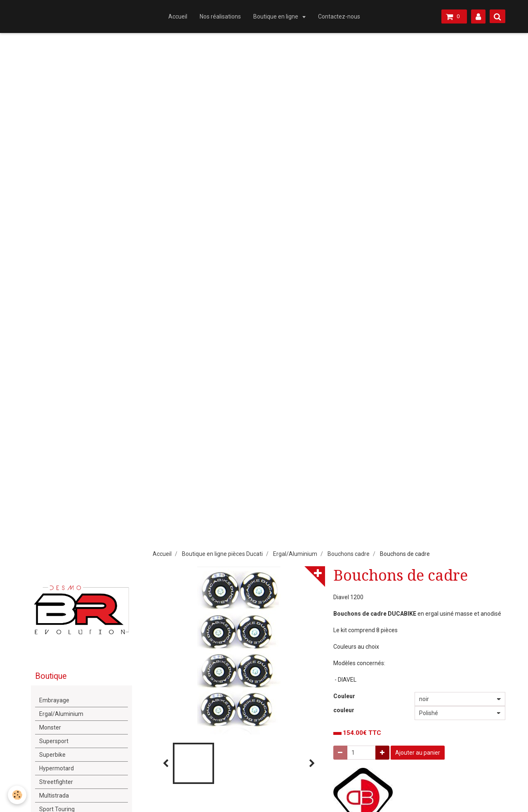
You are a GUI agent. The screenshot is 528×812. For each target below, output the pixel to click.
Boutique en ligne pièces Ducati (222, 554)
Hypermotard (57, 768)
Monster (50, 727)
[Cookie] (18, 795)
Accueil (178, 16)
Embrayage (54, 700)
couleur (344, 710)
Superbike (52, 755)
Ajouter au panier (418, 753)
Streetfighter (56, 782)
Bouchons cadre (349, 554)
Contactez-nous (339, 16)
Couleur (344, 696)
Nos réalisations (220, 16)
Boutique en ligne (276, 16)
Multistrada (54, 796)
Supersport (54, 741)
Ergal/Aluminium (295, 554)
